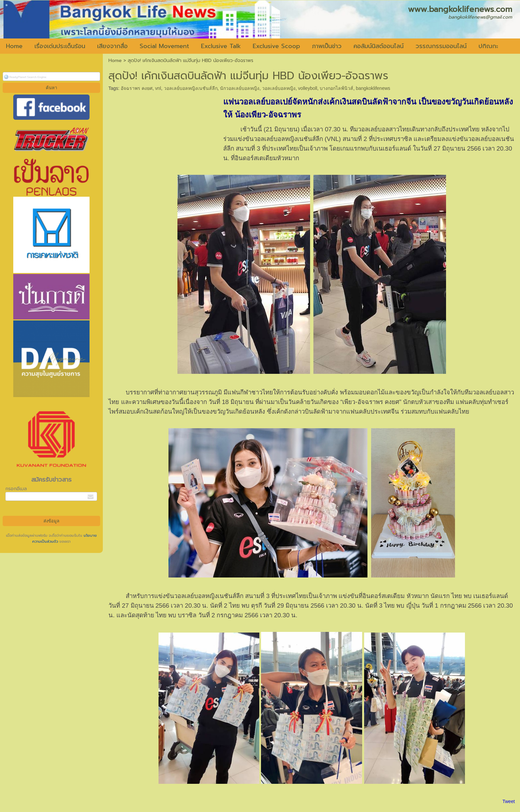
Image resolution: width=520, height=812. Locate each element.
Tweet (509, 801)
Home (115, 61)
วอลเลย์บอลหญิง (279, 88)
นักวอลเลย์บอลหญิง (240, 88)
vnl (158, 88)
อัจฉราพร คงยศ (137, 88)
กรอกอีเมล (16, 489)
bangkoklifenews (373, 88)
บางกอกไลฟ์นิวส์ (336, 88)
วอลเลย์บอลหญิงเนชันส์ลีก (191, 88)
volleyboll (308, 88)
